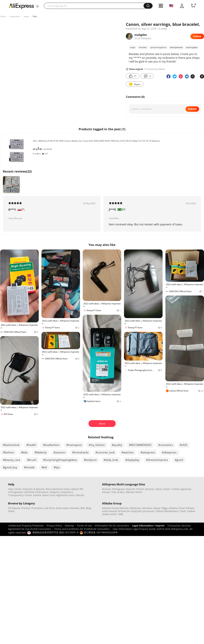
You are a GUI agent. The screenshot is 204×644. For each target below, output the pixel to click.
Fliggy (164, 508)
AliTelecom (124, 511)
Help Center (15, 489)
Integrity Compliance (61, 492)
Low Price (50, 508)
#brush (32, 460)
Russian (107, 489)
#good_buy (10, 467)
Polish (139, 492)
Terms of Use (84, 526)
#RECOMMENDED (140, 445)
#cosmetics (166, 445)
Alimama (147, 508)
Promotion (37, 508)
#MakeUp (41, 452)
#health (31, 445)
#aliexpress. (170, 452)
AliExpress (135, 508)
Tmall (183, 511)
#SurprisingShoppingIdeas (60, 460)
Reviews (75, 508)
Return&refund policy (58, 489)
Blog (89, 508)
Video (11, 511)
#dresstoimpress (157, 460)
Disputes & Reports (34, 489)
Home (3, 16)
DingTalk (136, 511)
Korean (106, 492)
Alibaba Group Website (115, 508)
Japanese (186, 489)
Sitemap (69, 526)
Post (35, 16)
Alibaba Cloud (177, 508)
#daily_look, (111, 460)
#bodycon (90, 460)
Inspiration (15, 16)
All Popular (14, 508)
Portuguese (119, 489)
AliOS (113, 514)
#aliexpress (148, 452)
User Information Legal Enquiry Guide (134, 529)
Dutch (167, 489)
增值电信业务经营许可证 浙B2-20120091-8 (55, 532)
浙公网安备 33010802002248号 (99, 532)
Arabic (121, 492)
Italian (159, 489)
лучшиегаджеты (158, 47)
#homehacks (80, 452)
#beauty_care (12, 460)
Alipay (157, 508)
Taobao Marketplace (167, 511)
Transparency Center (20, 495)
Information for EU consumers (112, 526)
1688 (120, 514)
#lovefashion (51, 445)
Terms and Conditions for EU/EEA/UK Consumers (82, 529)
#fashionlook (11, 445)
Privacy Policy (54, 526)
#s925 (184, 445)
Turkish (175, 489)
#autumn (59, 452)
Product (26, 508)
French (140, 489)
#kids (24, 452)
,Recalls (80, 495)
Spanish (131, 489)
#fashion (8, 452)
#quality (117, 445)
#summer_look (105, 452)
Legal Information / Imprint (148, 526)
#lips (57, 467)
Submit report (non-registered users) (54, 495)
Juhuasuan (148, 511)
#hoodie (29, 467)
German (150, 489)
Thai (114, 492)
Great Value (63, 508)
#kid (44, 467)
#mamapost (74, 445)
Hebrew (130, 492)
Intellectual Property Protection (26, 526)
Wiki (83, 508)
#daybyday (132, 460)
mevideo (143, 47)
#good (179, 460)
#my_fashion (97, 445)
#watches (128, 452)
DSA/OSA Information (36, 492)
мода (26, 16)
